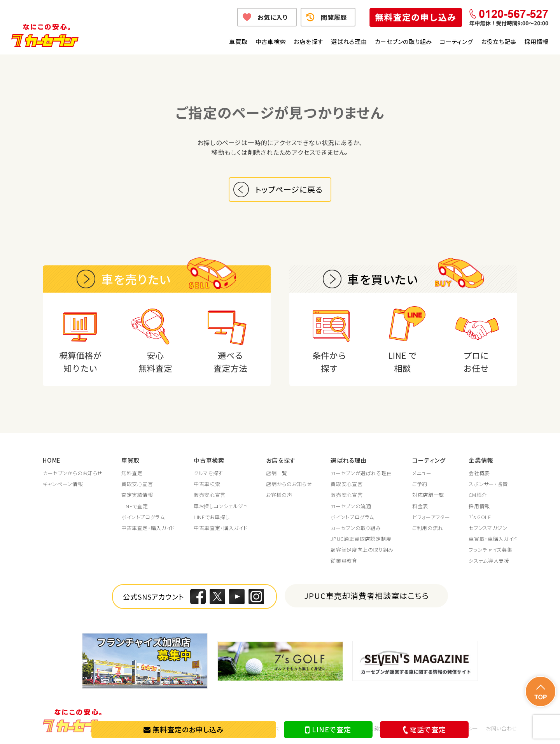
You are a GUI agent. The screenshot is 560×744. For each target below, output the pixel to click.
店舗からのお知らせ (289, 484)
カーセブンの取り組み (404, 41)
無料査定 (132, 473)
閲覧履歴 (334, 17)
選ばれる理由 (349, 41)
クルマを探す (208, 473)
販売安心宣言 (210, 495)
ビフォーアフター (431, 517)
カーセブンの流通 (351, 506)
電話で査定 (423, 729)
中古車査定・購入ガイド (148, 528)
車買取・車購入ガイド (493, 539)
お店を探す (308, 41)
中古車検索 (271, 41)
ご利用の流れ (428, 528)
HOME (52, 460)
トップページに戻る (289, 189)
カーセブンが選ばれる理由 (361, 473)
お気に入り (273, 17)
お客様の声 (279, 495)
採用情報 (536, 41)
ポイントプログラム (143, 517)
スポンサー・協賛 (488, 484)
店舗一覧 (277, 473)
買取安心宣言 (137, 484)
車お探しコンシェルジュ (220, 506)
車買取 (238, 41)
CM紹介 (478, 495)
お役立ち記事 (499, 41)
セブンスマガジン (488, 528)
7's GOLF (480, 517)
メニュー (422, 473)
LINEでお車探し (212, 517)
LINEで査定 (328, 730)
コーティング (457, 41)
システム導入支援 (489, 561)
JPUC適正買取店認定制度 (361, 539)
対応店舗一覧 (428, 495)
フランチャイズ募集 (490, 550)
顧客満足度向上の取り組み (362, 550)
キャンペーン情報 (63, 484)
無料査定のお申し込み (184, 729)
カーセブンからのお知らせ (73, 473)
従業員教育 (344, 561)
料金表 (420, 506)
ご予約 (420, 484)
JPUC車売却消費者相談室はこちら (367, 596)
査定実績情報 (137, 495)
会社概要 (479, 473)
